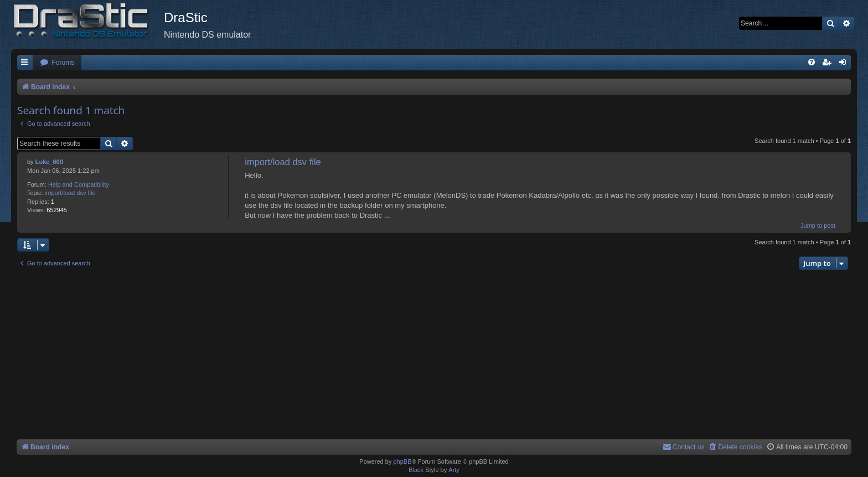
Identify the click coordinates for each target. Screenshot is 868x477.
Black (416, 470)
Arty (454, 470)
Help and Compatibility (79, 184)
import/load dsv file (70, 193)
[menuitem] (57, 63)
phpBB (402, 461)
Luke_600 (49, 162)
